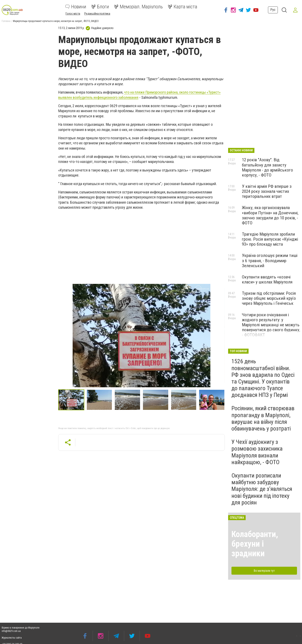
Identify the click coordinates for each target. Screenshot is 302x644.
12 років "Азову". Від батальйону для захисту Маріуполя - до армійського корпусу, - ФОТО (267, 167)
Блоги (100, 7)
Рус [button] (272, 10)
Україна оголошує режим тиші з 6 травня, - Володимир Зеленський (270, 260)
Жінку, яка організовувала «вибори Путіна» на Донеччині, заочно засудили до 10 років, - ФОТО (270, 215)
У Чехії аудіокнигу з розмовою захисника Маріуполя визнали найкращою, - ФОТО (257, 452)
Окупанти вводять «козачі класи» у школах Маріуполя (267, 279)
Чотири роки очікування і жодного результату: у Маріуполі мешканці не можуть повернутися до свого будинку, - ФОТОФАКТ (271, 325)
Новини (76, 7)
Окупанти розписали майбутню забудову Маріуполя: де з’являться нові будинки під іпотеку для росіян (262, 489)
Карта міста (183, 7)
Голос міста (73, 14)
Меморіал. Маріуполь (138, 7)
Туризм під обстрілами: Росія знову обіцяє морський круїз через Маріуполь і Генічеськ (269, 298)
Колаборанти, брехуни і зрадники (255, 544)
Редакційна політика (97, 14)
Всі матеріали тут (264, 571)
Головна (6, 21)
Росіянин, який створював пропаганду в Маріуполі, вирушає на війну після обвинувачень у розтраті (263, 418)
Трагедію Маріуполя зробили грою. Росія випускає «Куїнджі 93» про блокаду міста (270, 239)
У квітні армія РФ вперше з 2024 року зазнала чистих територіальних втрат (267, 191)
